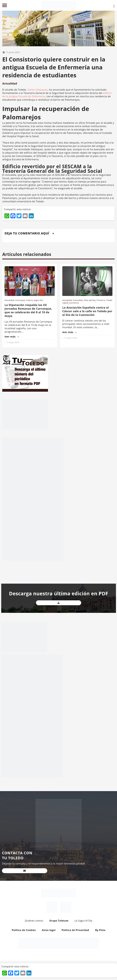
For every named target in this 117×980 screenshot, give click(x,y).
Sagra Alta (38, 300)
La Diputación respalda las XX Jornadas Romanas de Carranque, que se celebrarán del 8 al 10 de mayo (28, 310)
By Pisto (100, 930)
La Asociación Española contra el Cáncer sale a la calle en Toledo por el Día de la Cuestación (87, 311)
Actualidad (10, 83)
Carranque (20, 300)
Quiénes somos (34, 921)
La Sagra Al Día (83, 921)
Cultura (29, 300)
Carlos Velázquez (38, 90)
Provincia (101, 300)
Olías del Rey (90, 300)
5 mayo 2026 (13, 342)
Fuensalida (78, 300)
